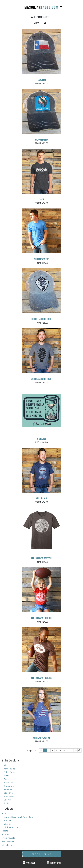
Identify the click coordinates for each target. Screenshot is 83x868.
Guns (7, 779)
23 (76, 751)
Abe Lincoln (42, 498)
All (5, 765)
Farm (6, 776)
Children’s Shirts (13, 827)
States (7, 803)
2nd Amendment (41, 259)
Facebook (29, 863)
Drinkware (9, 841)
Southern (9, 796)
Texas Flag (41, 80)
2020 (42, 199)
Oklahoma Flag (42, 140)
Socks (6, 834)
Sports (7, 800)
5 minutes (42, 439)
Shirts (6, 813)
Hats (6, 831)
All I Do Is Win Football (42, 618)
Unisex (7, 824)
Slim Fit (8, 820)
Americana (9, 769)
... (72, 751)
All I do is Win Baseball (42, 558)
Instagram (54, 863)
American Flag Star (42, 738)
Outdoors (9, 786)
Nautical (8, 782)
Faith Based (10, 772)
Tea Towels (9, 838)
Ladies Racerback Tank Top (18, 817)
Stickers (8, 845)
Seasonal (9, 793)
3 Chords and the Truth (41, 319)
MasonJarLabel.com (42, 6)
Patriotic (8, 789)
